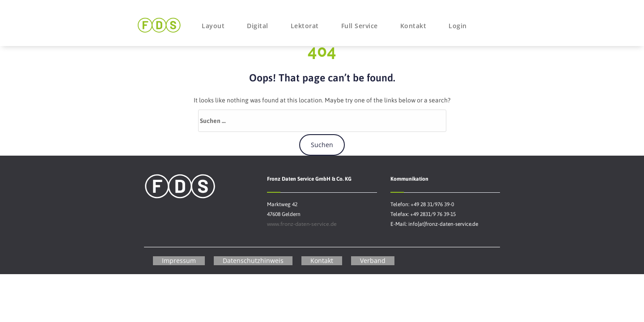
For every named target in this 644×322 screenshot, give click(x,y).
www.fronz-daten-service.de (302, 224)
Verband (373, 261)
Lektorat (305, 26)
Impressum (179, 261)
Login (458, 26)
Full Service (360, 26)
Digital (258, 26)
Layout (213, 26)
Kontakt (413, 26)
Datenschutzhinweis (253, 261)
